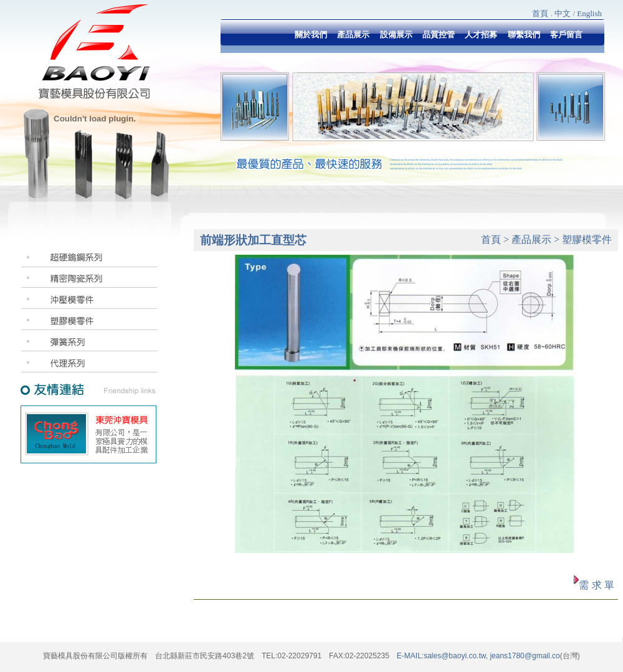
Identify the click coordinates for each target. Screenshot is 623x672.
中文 (563, 13)
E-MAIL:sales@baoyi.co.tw (441, 656)
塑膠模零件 (587, 239)
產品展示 (531, 239)
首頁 (540, 13)
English (589, 13)
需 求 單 (597, 585)
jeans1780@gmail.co (524, 656)
